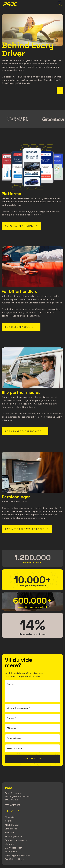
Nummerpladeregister (16, 840)
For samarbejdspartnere (25, 431)
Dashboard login (14, 848)
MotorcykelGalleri (14, 836)
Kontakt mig (33, 759)
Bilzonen (9, 844)
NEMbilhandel (12, 825)
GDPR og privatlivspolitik (18, 855)
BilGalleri (9, 833)
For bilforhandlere (21, 327)
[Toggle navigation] (59, 4)
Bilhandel (10, 817)
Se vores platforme (21, 226)
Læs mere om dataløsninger (27, 529)
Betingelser (11, 852)
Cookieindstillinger (15, 859)
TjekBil (8, 821)
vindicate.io (11, 829)
